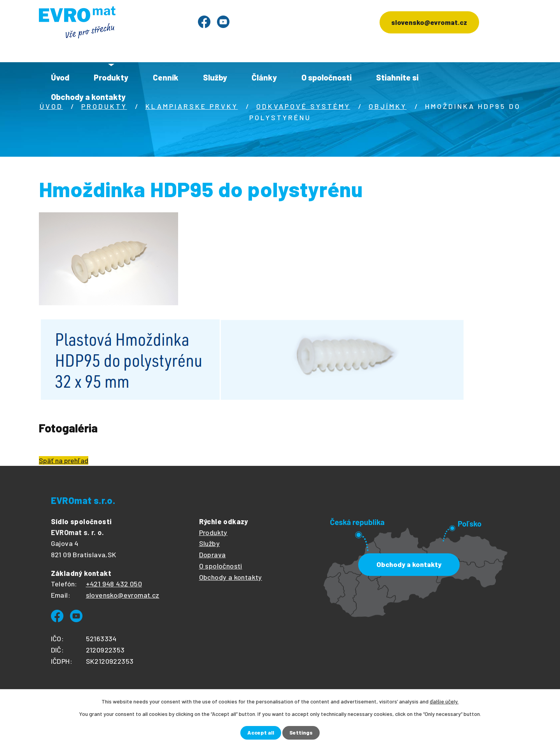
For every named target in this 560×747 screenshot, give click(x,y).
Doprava (213, 555)
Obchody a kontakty (88, 97)
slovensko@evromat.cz (428, 23)
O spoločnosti (326, 77)
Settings (301, 733)
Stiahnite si (397, 77)
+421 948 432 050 (114, 584)
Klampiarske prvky (192, 106)
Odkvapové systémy (303, 106)
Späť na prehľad (64, 460)
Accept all (261, 733)
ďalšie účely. (444, 701)
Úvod (60, 77)
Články (264, 77)
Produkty (111, 77)
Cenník (166, 77)
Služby (215, 77)
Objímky (388, 106)
